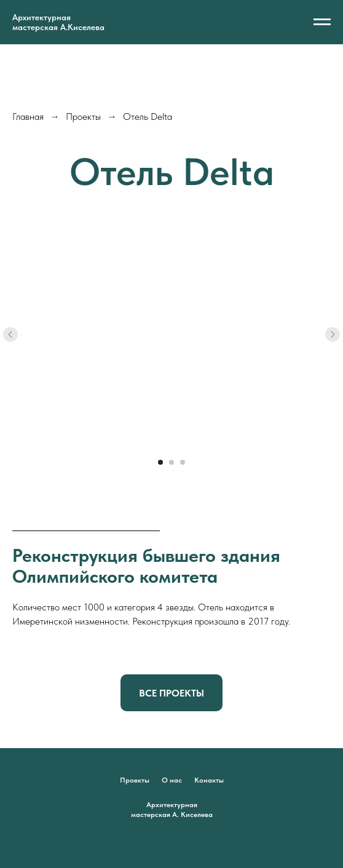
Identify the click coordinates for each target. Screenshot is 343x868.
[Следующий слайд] (333, 334)
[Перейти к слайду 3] (183, 462)
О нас (172, 780)
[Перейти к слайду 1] (160, 462)
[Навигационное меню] (322, 22)
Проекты (83, 116)
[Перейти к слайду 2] (171, 462)
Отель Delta (148, 116)
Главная (28, 116)
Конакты (209, 780)
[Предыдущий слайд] (10, 334)
